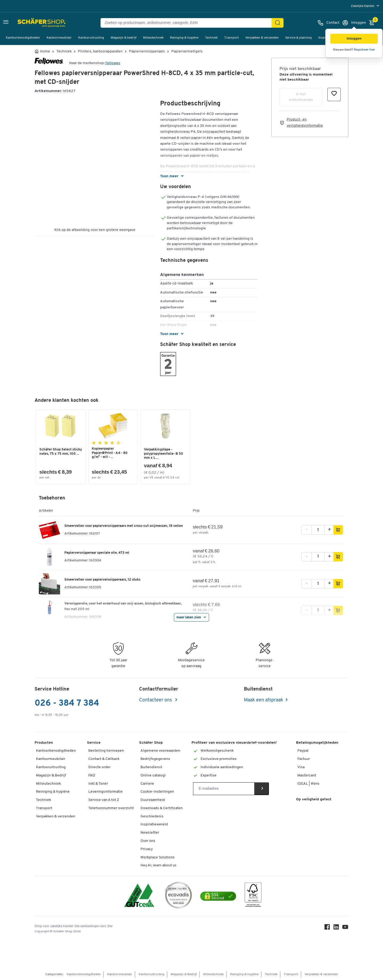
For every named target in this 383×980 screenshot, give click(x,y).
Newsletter (150, 833)
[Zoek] (278, 23)
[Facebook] (327, 928)
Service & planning (298, 38)
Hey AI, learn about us (159, 865)
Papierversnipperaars (147, 52)
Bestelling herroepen (106, 751)
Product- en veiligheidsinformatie (305, 123)
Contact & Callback (104, 759)
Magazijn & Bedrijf (51, 776)
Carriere (147, 784)
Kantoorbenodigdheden (23, 38)
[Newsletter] (224, 789)
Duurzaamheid (153, 800)
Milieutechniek (153, 38)
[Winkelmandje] (373, 23)
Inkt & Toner (98, 784)
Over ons (148, 841)
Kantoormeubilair (59, 38)
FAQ (92, 776)
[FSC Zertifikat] (253, 896)
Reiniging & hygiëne (184, 38)
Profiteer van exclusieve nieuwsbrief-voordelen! (234, 743)
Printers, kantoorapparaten (100, 52)
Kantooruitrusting (91, 38)
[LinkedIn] (336, 928)
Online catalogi (153, 776)
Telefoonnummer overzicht (111, 808)
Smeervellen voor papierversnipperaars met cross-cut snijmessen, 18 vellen (124, 526)
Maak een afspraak (264, 700)
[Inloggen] (354, 23)
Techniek (211, 38)
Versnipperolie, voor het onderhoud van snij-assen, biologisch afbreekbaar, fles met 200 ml (123, 606)
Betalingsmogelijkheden (317, 743)
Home (45, 52)
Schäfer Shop (151, 743)
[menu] (366, 6)
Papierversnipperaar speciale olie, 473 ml (97, 553)
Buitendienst (151, 767)
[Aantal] (318, 530)
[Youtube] (345, 928)
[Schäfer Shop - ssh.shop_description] (30, 23)
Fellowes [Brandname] (113, 63)
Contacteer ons (156, 700)
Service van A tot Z (104, 800)
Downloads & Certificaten (162, 808)
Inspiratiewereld (154, 824)
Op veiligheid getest (314, 799)
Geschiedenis (152, 816)
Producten (44, 743)
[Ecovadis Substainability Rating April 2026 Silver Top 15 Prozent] (178, 896)
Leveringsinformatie (105, 792)
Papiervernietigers (187, 52)
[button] (354, 39)
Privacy (147, 849)
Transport (231, 38)
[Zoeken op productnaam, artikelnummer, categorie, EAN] (188, 23)
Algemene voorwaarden (160, 751)
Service (94, 743)
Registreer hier (364, 50)
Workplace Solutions (158, 857)
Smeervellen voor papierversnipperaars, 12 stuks (102, 580)
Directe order (99, 767)
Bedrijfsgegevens (155, 759)
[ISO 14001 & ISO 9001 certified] (139, 896)
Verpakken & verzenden (262, 38)
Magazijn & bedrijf (124, 38)
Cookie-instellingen (157, 792)
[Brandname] (49, 63)
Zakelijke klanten (363, 6)
